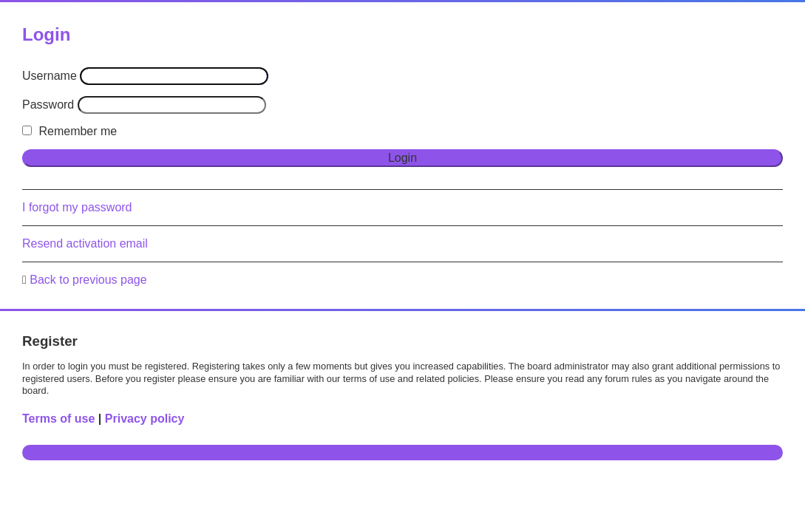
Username (50, 76)
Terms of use (58, 419)
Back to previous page (88, 280)
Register (403, 452)
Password (48, 105)
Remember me (69, 131)
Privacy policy (145, 419)
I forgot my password (77, 207)
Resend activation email (85, 243)
